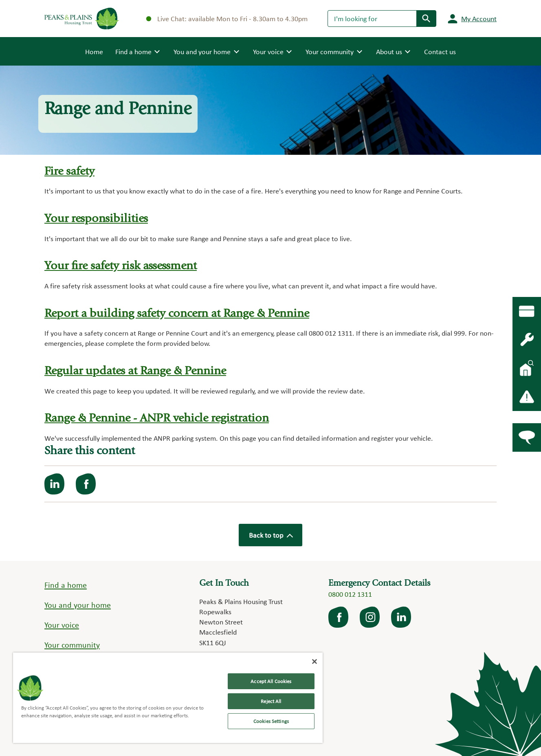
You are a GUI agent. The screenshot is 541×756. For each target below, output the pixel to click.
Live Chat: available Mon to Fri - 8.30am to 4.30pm (227, 19)
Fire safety (69, 172)
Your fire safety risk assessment (121, 267)
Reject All (271, 701)
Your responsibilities (96, 219)
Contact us (440, 52)
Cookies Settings (271, 721)
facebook (339, 617)
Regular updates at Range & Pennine (135, 372)
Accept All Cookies (271, 681)
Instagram (370, 617)
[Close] (314, 661)
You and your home (78, 605)
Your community (72, 645)
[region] (168, 698)
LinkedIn (402, 617)
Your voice (62, 625)
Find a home (66, 585)
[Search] (372, 18)
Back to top (270, 535)
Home (94, 51)
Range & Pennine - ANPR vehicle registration (157, 419)
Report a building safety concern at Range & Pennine (177, 314)
